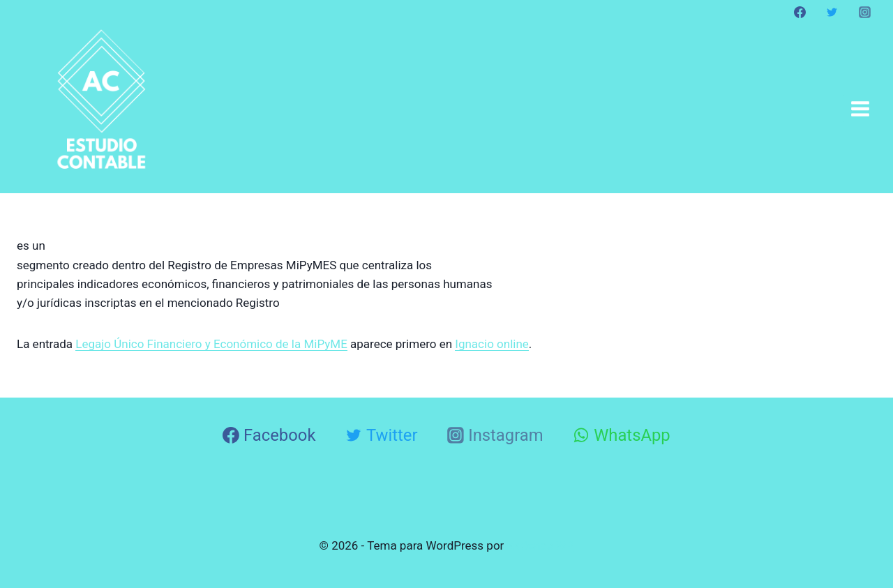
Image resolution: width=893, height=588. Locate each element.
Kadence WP (541, 545)
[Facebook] (800, 12)
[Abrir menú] (860, 108)
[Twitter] (832, 12)
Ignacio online (492, 344)
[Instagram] (864, 12)
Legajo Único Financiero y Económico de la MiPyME (211, 344)
